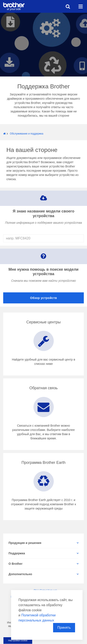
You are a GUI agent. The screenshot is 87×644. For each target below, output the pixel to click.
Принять (64, 628)
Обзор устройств (43, 298)
